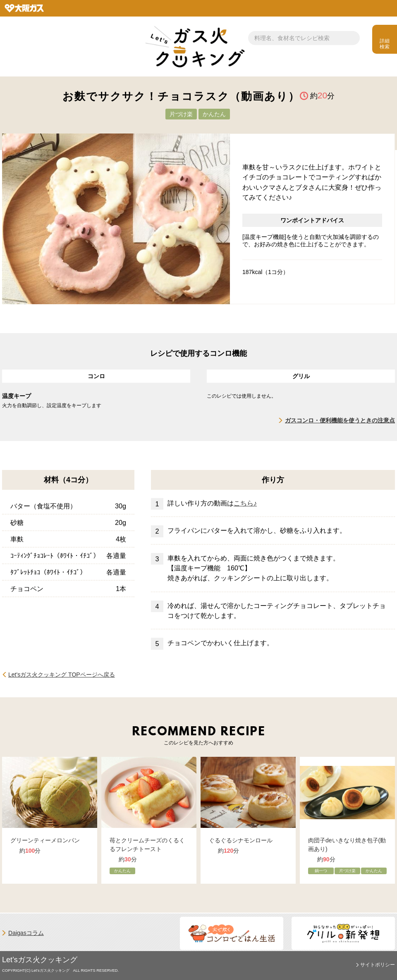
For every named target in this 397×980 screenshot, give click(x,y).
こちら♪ (245, 503)
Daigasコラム (26, 933)
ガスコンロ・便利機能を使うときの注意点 (340, 420)
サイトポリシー (378, 965)
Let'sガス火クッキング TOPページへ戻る (62, 675)
